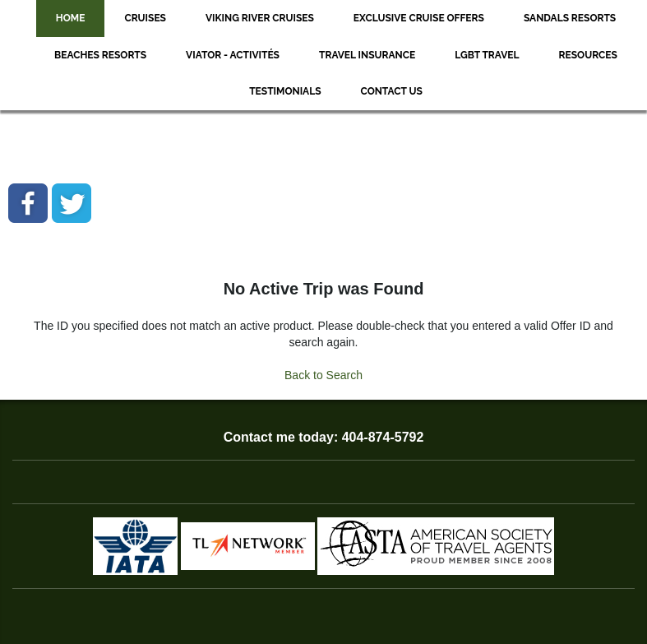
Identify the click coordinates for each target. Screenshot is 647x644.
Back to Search (323, 375)
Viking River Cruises (260, 18)
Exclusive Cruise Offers (419, 18)
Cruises (145, 18)
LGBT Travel (487, 55)
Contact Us (392, 91)
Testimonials (285, 91)
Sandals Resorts (570, 18)
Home (71, 18)
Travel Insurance (367, 55)
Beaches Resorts (100, 55)
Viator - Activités (233, 55)
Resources (588, 55)
